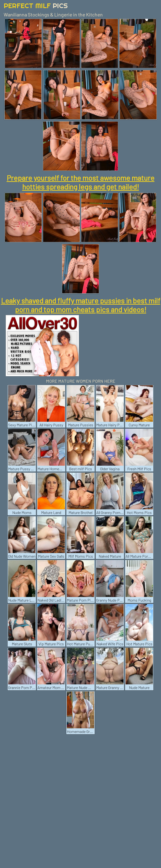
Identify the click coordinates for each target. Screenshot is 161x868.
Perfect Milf (36, 6)
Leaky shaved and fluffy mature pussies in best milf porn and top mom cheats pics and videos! (81, 305)
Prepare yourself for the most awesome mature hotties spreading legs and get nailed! (80, 182)
